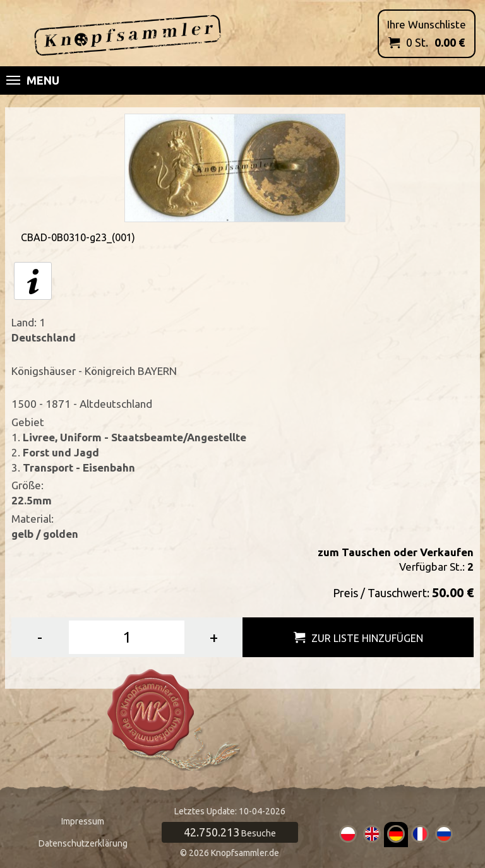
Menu (33, 80)
